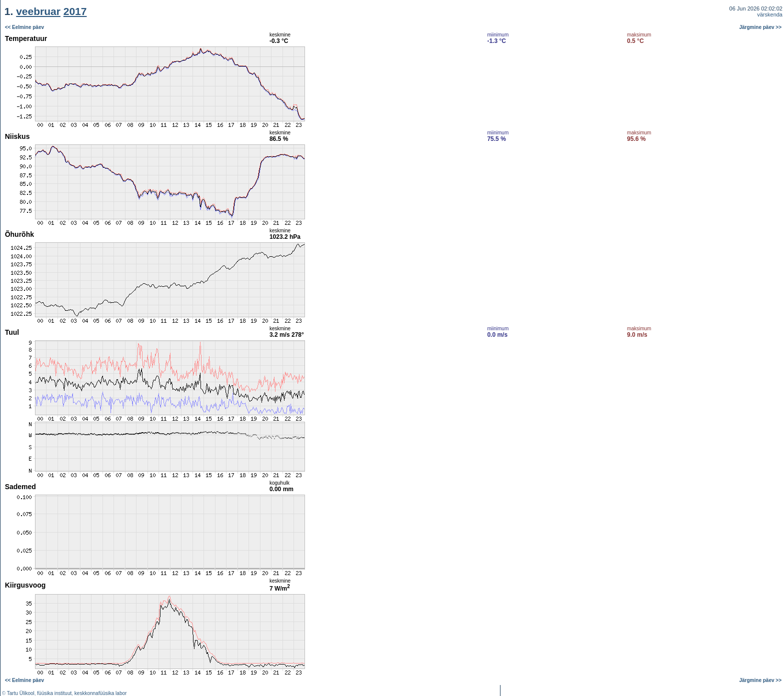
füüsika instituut (54, 693)
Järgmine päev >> (761, 27)
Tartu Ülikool (21, 693)
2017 (75, 11)
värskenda (770, 14)
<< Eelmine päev (24, 27)
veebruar (38, 11)
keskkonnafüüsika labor (101, 693)
